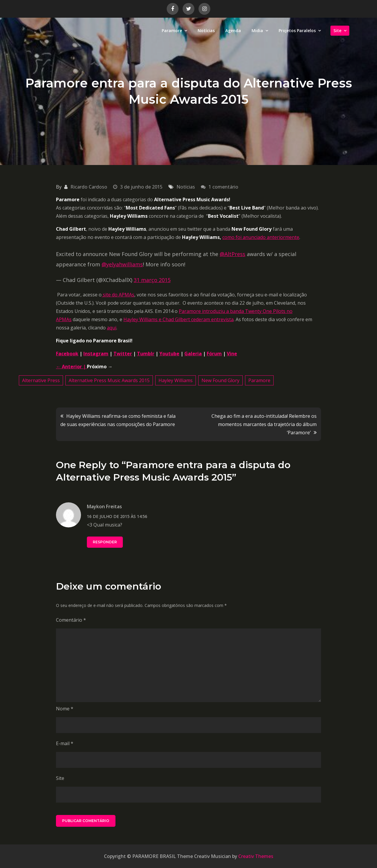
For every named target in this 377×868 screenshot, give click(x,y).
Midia (257, 30)
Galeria (193, 354)
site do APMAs (118, 295)
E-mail (65, 743)
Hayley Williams (176, 380)
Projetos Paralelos (297, 30)
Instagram (96, 354)
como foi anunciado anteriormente (261, 237)
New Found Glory (220, 380)
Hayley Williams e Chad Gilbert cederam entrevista (178, 319)
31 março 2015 (152, 280)
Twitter (123, 354)
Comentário (71, 620)
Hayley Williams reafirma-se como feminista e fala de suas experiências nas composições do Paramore (118, 420)
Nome (65, 709)
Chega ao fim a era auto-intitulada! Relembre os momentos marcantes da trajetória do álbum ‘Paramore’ (264, 424)
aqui (112, 328)
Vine (232, 354)
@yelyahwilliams (122, 264)
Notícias (206, 30)
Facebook (67, 354)
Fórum (214, 354)
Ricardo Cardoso (89, 187)
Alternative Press (41, 380)
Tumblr (146, 354)
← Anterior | (71, 367)
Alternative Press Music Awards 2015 (109, 380)
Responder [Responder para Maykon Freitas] (105, 542)
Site (337, 30)
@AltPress (233, 254)
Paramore (172, 30)
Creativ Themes (256, 856)
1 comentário (223, 187)
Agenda (233, 30)
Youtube (169, 354)
